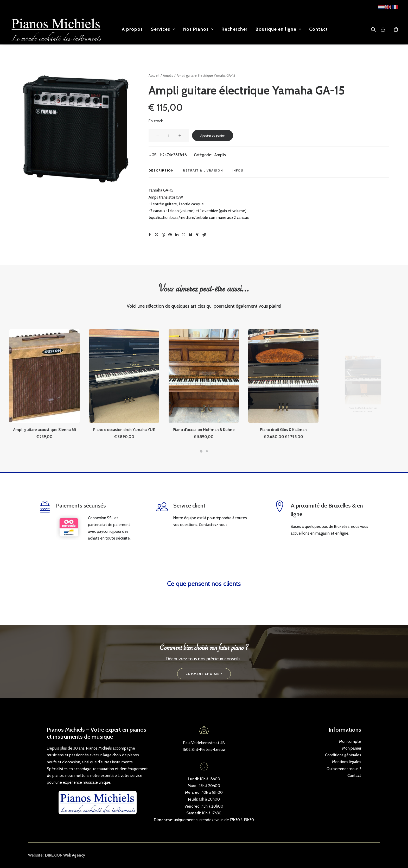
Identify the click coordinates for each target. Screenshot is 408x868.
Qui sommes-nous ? (344, 769)
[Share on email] (204, 235)
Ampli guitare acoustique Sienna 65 (44, 408)
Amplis (168, 75)
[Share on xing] (197, 235)
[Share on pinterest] (170, 235)
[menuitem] (132, 29)
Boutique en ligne (278, 29)
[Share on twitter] (157, 235)
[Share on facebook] (150, 235)
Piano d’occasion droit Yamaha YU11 (124, 408)
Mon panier (352, 748)
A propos (132, 29)
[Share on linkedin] (177, 235)
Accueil (154, 75)
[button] (74, 128)
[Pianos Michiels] (56, 29)
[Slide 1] (201, 451)
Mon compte (350, 741)
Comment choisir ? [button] (204, 674)
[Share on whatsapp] (184, 235)
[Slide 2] (207, 451)
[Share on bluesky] (190, 235)
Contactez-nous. (213, 524)
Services (163, 29)
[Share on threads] (163, 235)
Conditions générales (343, 755)
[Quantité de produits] (169, 135)
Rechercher (234, 29)
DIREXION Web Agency (65, 855)
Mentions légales (347, 762)
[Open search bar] (374, 30)
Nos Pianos (198, 29)
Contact (318, 29)
